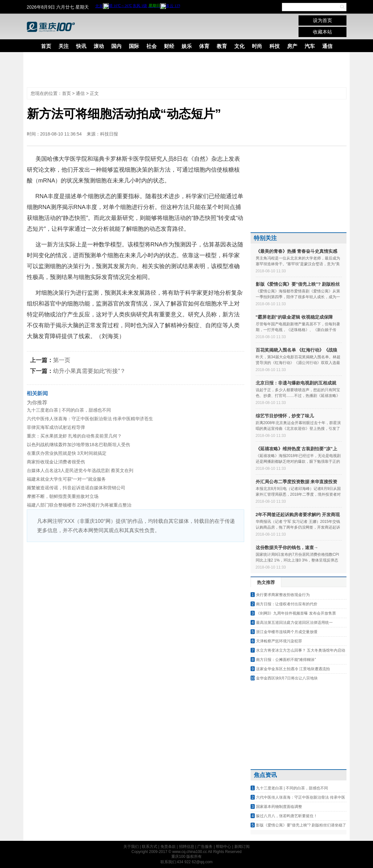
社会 (152, 46)
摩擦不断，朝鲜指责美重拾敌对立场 (63, 496)
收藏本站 (322, 32)
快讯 (81, 46)
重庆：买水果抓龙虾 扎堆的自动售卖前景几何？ (74, 436)
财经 (169, 46)
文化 (239, 46)
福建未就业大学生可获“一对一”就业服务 (66, 479)
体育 (204, 46)
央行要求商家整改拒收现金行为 (283, 595)
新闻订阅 (242, 847)
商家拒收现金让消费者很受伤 (56, 462)
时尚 (257, 46)
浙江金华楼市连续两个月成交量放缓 (287, 632)
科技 (275, 46)
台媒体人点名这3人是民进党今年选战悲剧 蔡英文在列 (80, 470)
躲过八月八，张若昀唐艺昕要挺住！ (287, 816)
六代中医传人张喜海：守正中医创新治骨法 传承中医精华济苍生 (90, 419)
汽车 (310, 46)
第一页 (62, 360)
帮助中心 (223, 847)
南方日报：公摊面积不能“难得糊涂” (286, 660)
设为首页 (322, 20)
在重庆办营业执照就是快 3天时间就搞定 (67, 453)
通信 (327, 46)
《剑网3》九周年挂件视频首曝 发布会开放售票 (296, 613)
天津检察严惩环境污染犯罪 (279, 641)
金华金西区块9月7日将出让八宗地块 (287, 678)
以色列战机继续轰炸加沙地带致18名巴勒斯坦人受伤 (79, 445)
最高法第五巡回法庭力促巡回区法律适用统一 (294, 623)
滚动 (99, 46)
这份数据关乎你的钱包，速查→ (287, 547)
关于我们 (131, 847)
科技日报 (109, 134)
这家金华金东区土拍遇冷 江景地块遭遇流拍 (293, 669)
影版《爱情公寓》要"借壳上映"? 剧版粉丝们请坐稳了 (301, 825)
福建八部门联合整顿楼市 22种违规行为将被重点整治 (79, 505)
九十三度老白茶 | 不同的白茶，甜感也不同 (69, 410)
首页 (46, 46)
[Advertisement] (182, 70)
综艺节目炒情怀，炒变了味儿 (285, 416)
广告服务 (205, 847)
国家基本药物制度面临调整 (279, 807)
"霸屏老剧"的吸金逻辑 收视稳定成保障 (294, 317)
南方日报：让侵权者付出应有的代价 (287, 604)
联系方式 (150, 847)
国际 (134, 46)
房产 (292, 46)
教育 (222, 46)
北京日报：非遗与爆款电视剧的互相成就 (296, 383)
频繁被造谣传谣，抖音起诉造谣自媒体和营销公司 (76, 488)
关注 (64, 46)
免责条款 (168, 847)
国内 (116, 46)
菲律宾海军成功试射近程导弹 (56, 427)
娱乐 (187, 46)
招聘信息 (187, 847)
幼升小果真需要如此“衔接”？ (89, 371)
